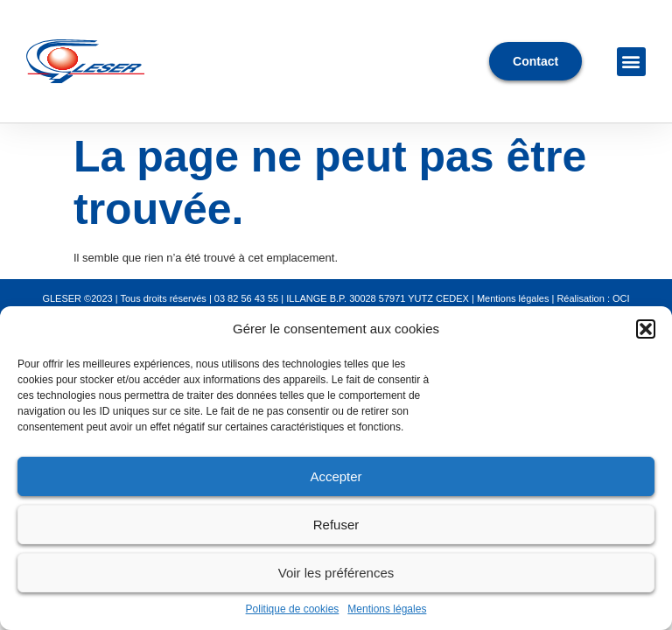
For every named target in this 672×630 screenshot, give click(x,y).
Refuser (336, 525)
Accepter (336, 476)
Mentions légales (387, 609)
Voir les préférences (336, 573)
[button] (646, 329)
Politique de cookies (293, 609)
